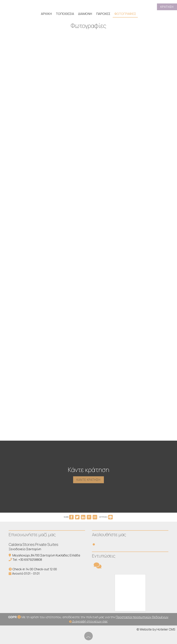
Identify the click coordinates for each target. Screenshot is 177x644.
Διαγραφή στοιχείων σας (88, 621)
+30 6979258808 (30, 560)
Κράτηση (167, 7)
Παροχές (103, 14)
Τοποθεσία (65, 14)
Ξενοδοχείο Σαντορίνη (25, 549)
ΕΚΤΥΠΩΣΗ (106, 517)
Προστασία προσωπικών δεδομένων (142, 617)
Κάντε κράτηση (88, 480)
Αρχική (46, 14)
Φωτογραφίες (125, 14)
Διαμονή (85, 14)
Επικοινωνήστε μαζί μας (32, 535)
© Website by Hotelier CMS (156, 629)
